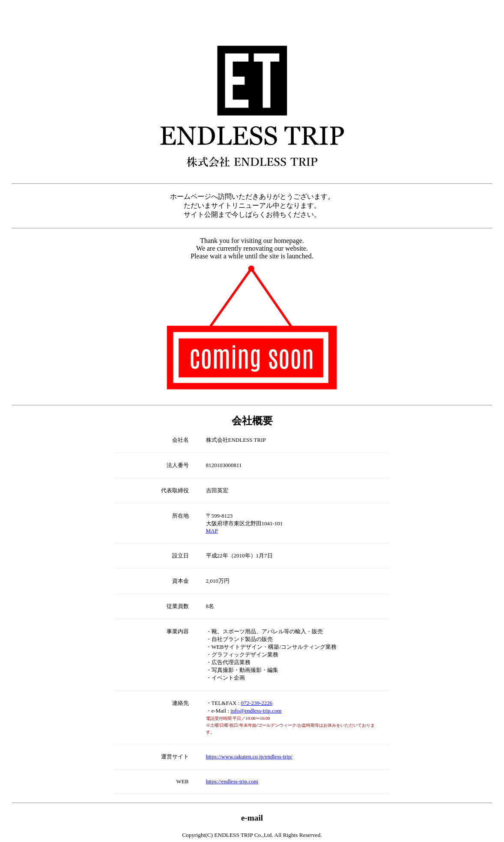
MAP (212, 531)
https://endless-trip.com (232, 781)
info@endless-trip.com (256, 711)
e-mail (252, 818)
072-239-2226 (257, 703)
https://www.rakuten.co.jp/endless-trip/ (249, 757)
